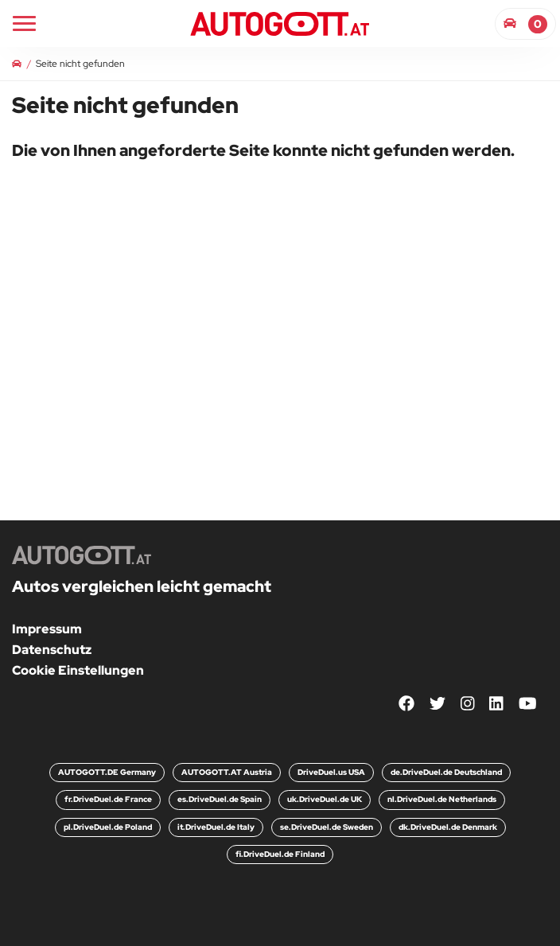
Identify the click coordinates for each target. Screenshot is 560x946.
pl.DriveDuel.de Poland (108, 827)
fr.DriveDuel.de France (108, 799)
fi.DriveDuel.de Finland (280, 854)
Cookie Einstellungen (78, 670)
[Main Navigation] (24, 23)
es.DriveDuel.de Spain (220, 799)
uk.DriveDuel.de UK (325, 799)
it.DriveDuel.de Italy (216, 827)
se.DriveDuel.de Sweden (327, 827)
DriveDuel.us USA (331, 772)
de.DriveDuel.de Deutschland (446, 772)
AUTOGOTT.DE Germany (107, 772)
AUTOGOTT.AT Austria (227, 772)
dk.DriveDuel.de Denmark (448, 827)
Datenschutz (52, 650)
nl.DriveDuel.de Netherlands (442, 799)
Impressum (47, 629)
